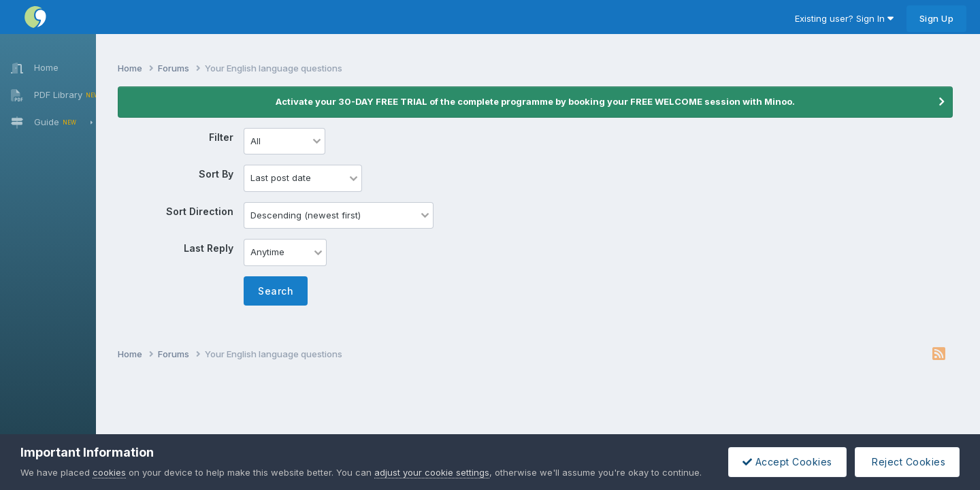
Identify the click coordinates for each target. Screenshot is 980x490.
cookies (109, 472)
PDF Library (50, 95)
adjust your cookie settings (432, 472)
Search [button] (294, 291)
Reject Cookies (908, 462)
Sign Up (937, 18)
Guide (53, 122)
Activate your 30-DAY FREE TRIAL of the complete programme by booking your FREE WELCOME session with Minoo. (545, 101)
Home (29, 68)
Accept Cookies (787, 462)
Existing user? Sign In (844, 18)
